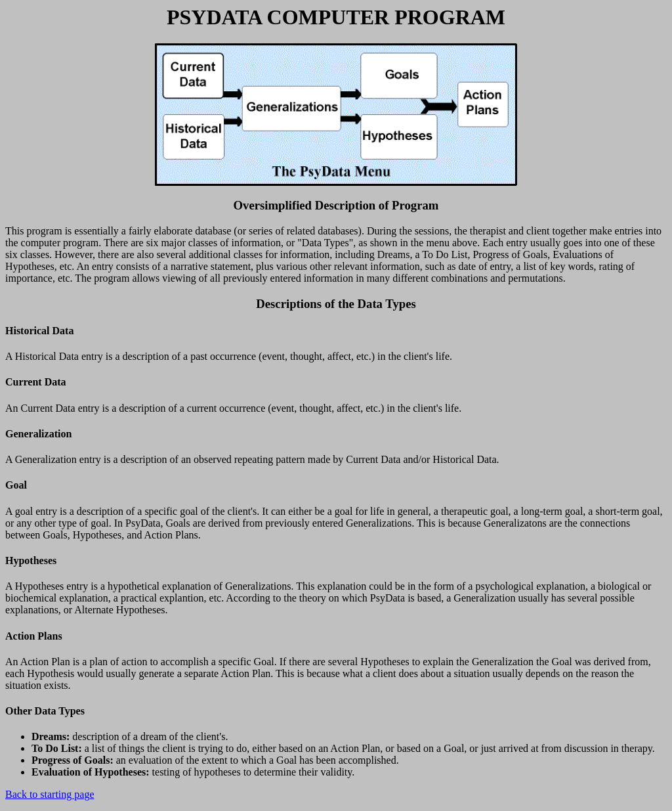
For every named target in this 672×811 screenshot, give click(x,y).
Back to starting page (50, 794)
